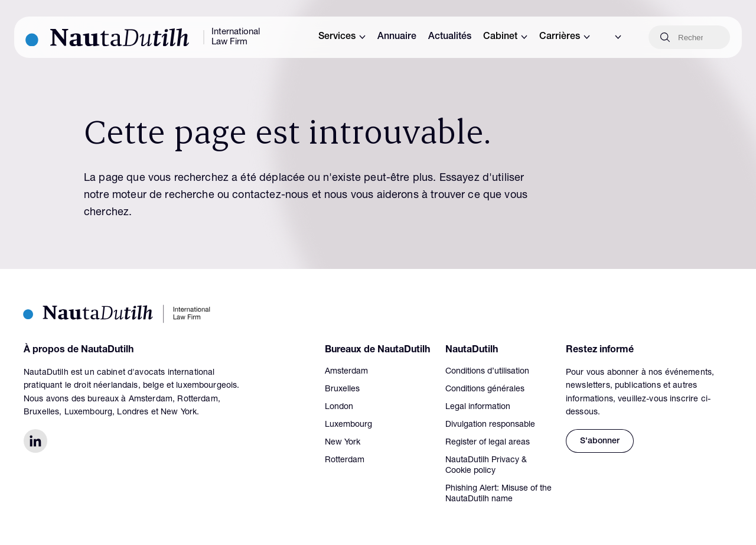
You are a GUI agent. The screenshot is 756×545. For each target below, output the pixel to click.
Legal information (478, 407)
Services (342, 37)
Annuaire (397, 37)
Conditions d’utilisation (487, 372)
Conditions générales (485, 390)
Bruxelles (342, 390)
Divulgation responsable (490, 425)
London (339, 407)
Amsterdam (346, 372)
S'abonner (600, 442)
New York (343, 443)
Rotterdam (345, 460)
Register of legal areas (488, 443)
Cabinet (505, 37)
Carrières (565, 37)
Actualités (450, 37)
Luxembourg (348, 425)
